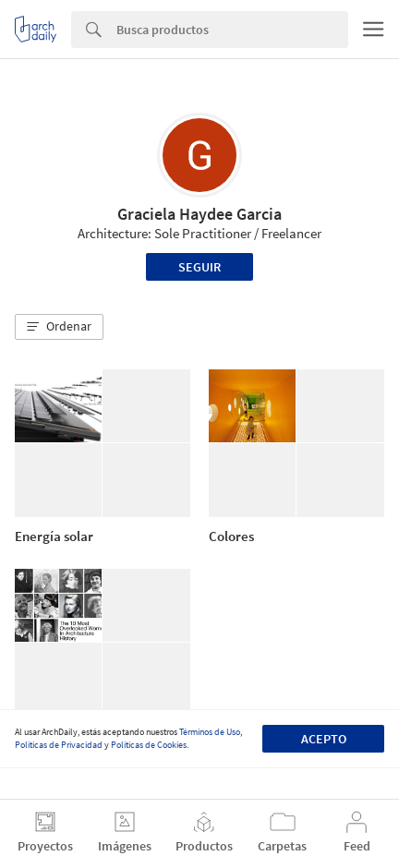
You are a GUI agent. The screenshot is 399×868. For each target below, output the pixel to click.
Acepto (324, 739)
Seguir (199, 267)
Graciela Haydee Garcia (199, 214)
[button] (59, 327)
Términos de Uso (210, 732)
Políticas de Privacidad (59, 745)
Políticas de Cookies (149, 745)
